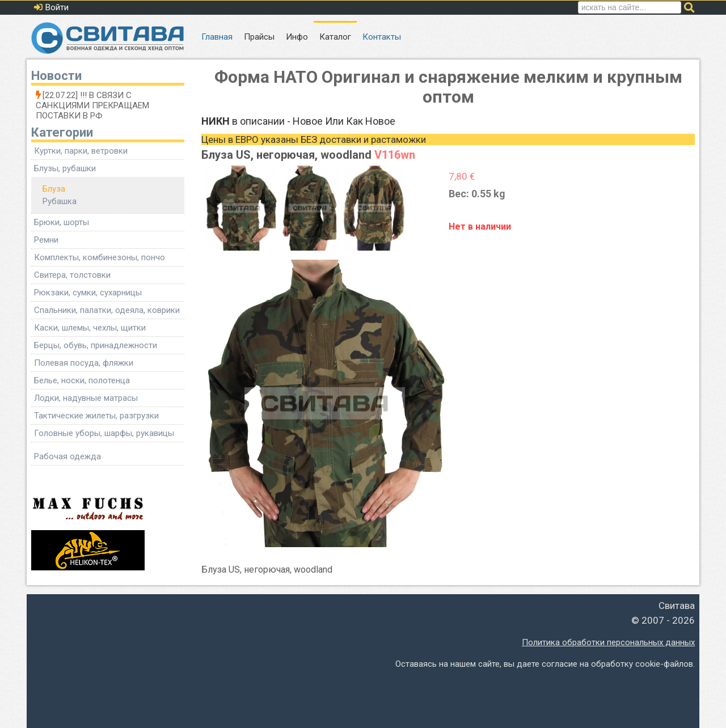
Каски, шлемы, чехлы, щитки (90, 328)
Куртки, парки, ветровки (81, 151)
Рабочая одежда (67, 456)
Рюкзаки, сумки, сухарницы (88, 293)
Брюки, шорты (62, 222)
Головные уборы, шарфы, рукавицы (104, 433)
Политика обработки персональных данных (608, 642)
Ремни (46, 240)
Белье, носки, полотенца (82, 380)
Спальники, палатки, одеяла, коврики (107, 310)
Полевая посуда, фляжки (84, 363)
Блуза (54, 189)
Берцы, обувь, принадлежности (96, 345)
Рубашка (60, 201)
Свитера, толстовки (72, 275)
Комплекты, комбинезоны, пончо (100, 257)
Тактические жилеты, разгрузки (96, 416)
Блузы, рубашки (65, 168)
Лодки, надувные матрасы (86, 398)
